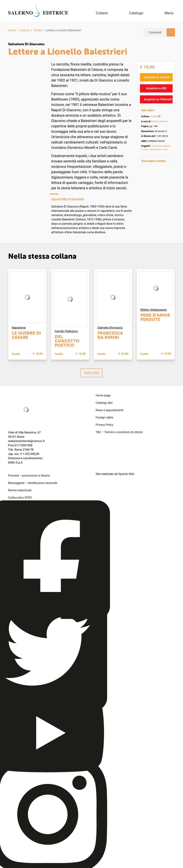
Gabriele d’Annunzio (110, 328)
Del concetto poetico (67, 341)
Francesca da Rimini (110, 335)
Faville (38, 30)
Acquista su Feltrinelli (158, 99)
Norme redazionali (20, 490)
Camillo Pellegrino (66, 331)
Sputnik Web (126, 474)
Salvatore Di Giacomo (27, 44)
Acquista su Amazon (157, 77)
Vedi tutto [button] (91, 373)
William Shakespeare (154, 310)
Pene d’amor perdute (155, 317)
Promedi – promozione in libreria (29, 476)
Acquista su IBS (156, 88)
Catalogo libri (104, 403)
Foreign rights (104, 417)
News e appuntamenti (110, 410)
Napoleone (19, 328)
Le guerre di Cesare (26, 335)
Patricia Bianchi (160, 121)
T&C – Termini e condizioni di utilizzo (119, 432)
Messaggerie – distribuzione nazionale (33, 483)
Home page (103, 395)
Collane (25, 30)
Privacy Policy (105, 425)
